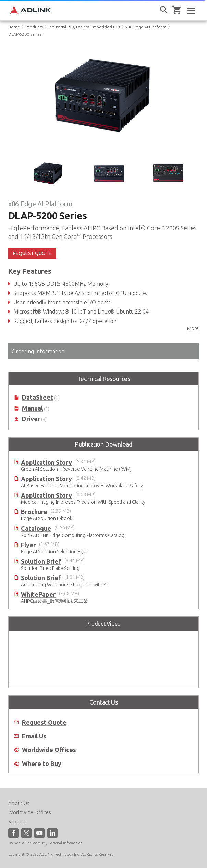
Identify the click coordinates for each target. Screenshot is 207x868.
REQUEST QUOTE (32, 253)
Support (17, 822)
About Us (19, 803)
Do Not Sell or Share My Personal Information (45, 843)
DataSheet (38, 397)
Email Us (34, 736)
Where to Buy (42, 764)
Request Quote (44, 723)
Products (34, 27)
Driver (31, 419)
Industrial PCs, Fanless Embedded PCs (84, 27)
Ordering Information (38, 351)
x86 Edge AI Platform (146, 27)
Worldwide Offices (49, 750)
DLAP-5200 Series (25, 34)
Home (14, 27)
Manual (32, 408)
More (193, 328)
